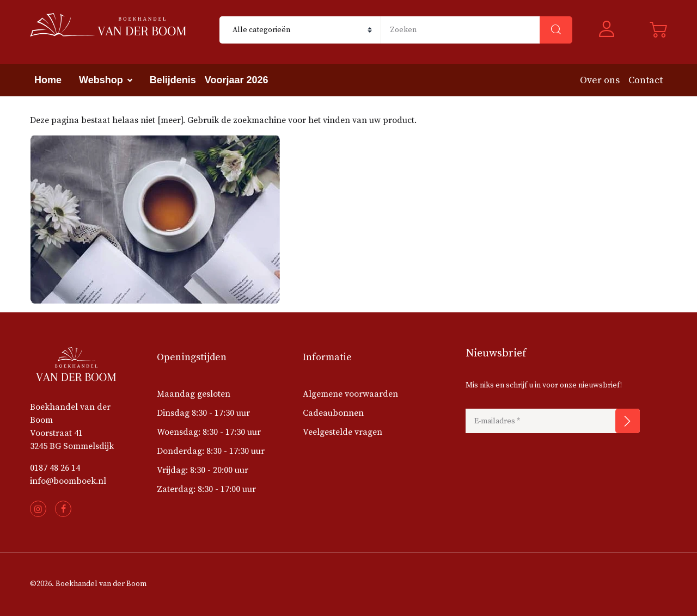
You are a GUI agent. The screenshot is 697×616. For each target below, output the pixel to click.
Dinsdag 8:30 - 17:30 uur (203, 413)
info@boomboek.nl (68, 481)
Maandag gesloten (194, 394)
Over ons (600, 80)
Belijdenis (173, 80)
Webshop (101, 80)
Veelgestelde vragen (343, 432)
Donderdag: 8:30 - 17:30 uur (211, 451)
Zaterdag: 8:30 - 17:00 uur (206, 489)
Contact (646, 80)
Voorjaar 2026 (237, 80)
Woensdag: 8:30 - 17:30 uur (209, 432)
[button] (611, 30)
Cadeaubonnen (333, 413)
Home (48, 80)
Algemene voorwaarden (350, 394)
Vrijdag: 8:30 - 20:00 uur (203, 470)
